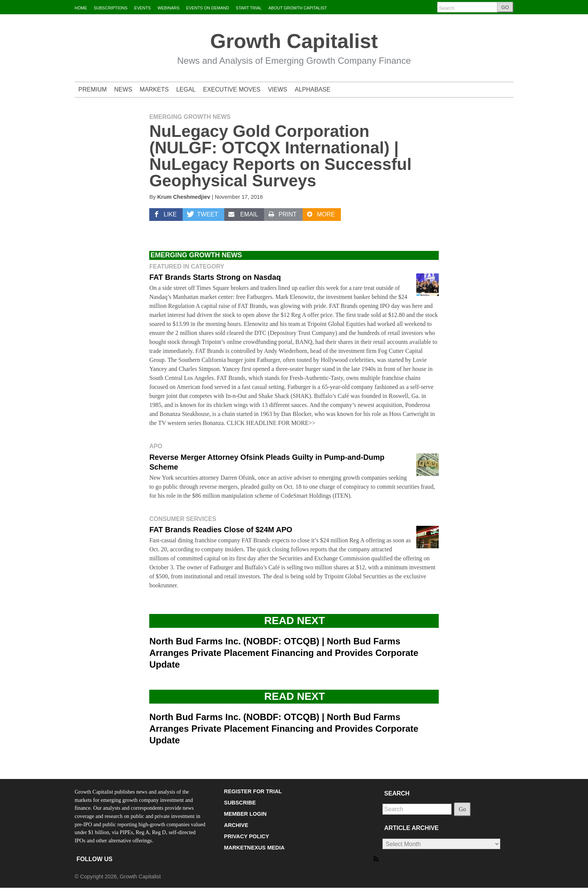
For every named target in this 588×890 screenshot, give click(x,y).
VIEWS (277, 89)
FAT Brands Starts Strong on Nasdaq (215, 277)
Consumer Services (183, 519)
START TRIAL (249, 8)
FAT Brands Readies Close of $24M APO (221, 530)
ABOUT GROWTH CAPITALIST (298, 8)
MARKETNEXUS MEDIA (254, 848)
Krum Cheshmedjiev (184, 197)
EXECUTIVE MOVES (232, 89)
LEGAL (186, 89)
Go (462, 809)
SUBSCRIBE (240, 803)
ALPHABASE (313, 89)
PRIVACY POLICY (246, 836)
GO (505, 7)
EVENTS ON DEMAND (208, 8)
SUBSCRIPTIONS (111, 8)
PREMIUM (93, 89)
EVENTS (142, 8)
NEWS (123, 89)
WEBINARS (169, 8)
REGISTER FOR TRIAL (253, 791)
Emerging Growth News (190, 117)
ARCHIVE (236, 825)
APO (156, 446)
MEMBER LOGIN (245, 814)
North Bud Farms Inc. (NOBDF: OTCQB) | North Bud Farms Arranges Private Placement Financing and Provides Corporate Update (284, 653)
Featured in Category (187, 266)
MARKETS (154, 89)
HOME (81, 8)
